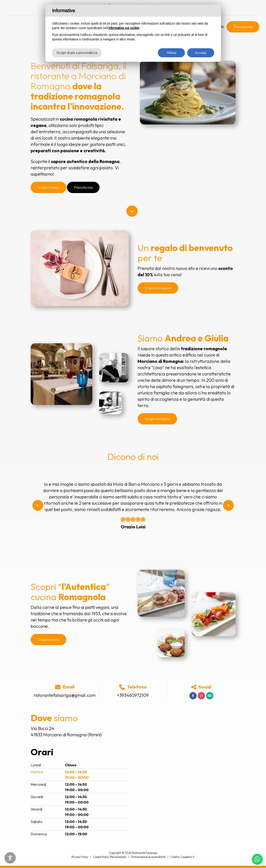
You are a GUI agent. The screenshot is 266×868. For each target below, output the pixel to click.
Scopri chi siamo (157, 419)
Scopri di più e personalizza (77, 53)
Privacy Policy (80, 857)
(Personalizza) (118, 857)
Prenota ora (243, 27)
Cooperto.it (188, 857)
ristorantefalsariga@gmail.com (65, 695)
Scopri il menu (48, 187)
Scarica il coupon (158, 288)
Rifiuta (171, 53)
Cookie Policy (101, 857)
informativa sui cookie (124, 28)
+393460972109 (133, 695)
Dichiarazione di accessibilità (148, 857)
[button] (38, 505)
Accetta (201, 53)
